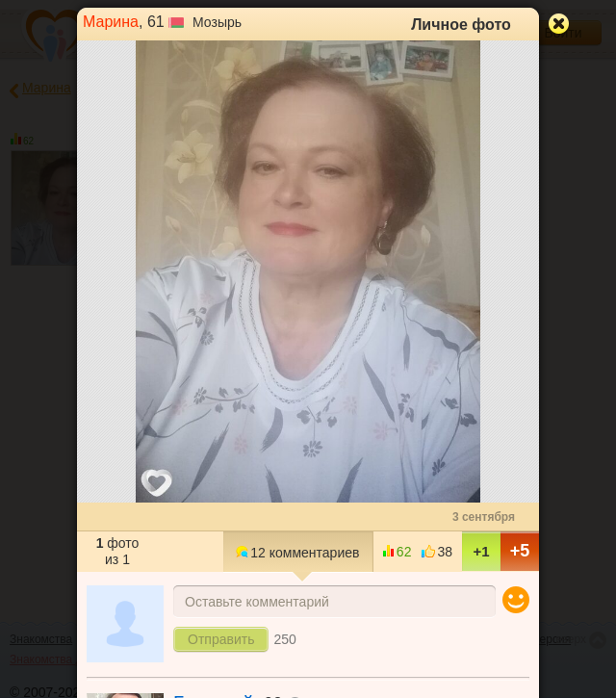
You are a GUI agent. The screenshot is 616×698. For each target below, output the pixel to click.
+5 (520, 551)
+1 (481, 551)
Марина (111, 22)
